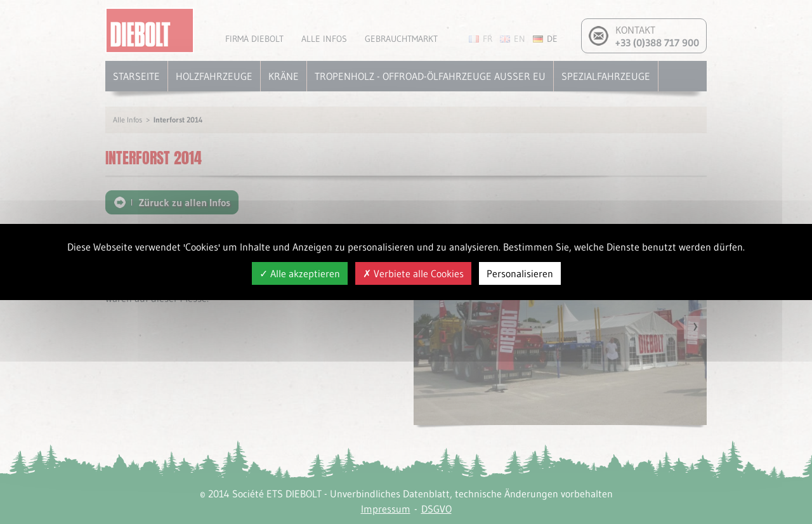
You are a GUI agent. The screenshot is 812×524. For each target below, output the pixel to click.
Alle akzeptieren (300, 273)
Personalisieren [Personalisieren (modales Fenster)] (520, 273)
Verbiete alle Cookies (413, 273)
